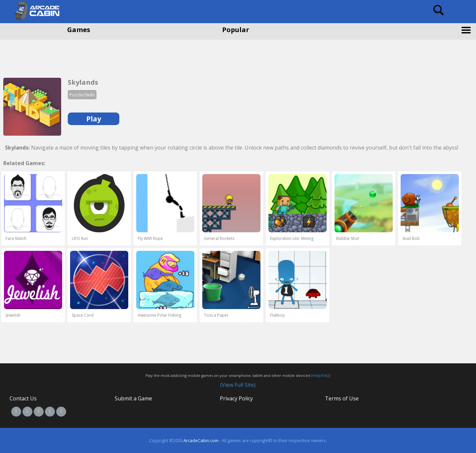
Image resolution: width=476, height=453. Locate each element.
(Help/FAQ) (321, 375)
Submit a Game (133, 398)
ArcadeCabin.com (201, 440)
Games (79, 30)
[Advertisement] (53, 56)
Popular (236, 30)
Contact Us (23, 398)
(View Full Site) (238, 385)
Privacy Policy (236, 398)
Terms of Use (342, 398)
